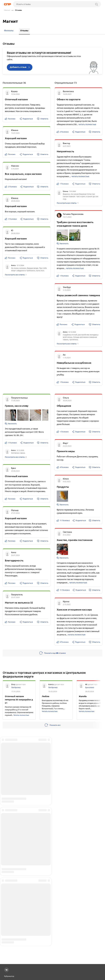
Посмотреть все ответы (15, 274)
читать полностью (87, 124)
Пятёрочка (16, 687)
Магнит (7, 10)
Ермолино (90, 687)
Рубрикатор (9, 976)
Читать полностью (21, 715)
